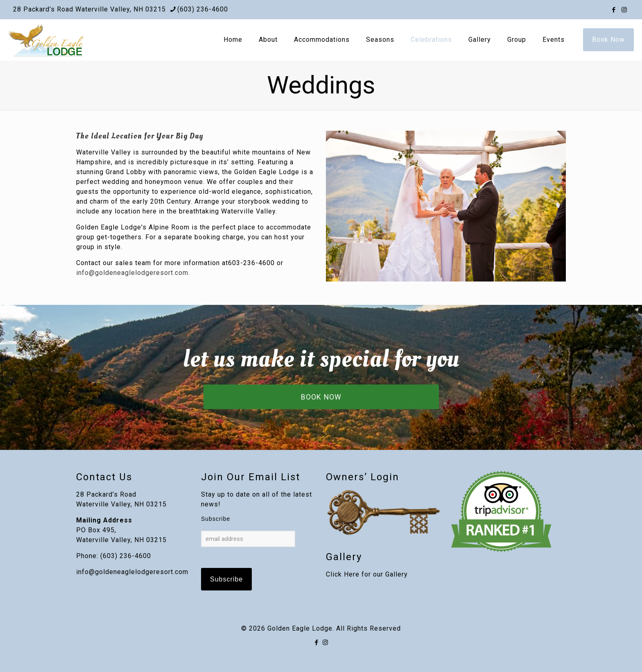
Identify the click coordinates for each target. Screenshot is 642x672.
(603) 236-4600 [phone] (203, 9)
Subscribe (216, 519)
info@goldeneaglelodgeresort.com (132, 572)
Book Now (608, 40)
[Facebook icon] (614, 10)
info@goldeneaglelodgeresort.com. (133, 273)
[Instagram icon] (624, 10)
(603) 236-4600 (126, 556)
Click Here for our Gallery (367, 574)
